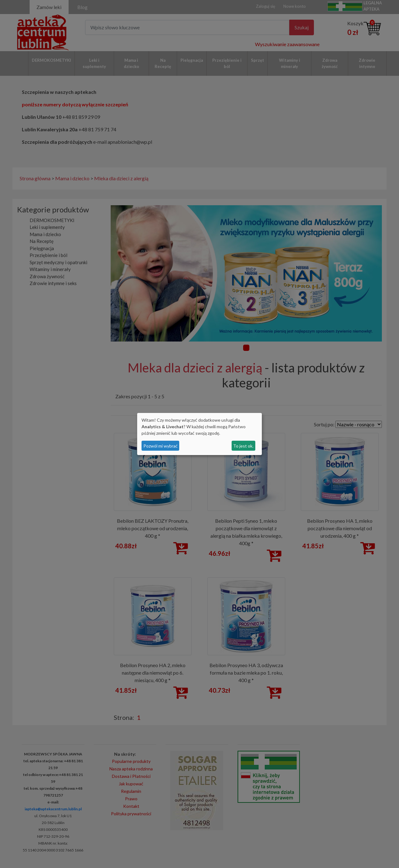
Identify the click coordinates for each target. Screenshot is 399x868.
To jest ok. (243, 446)
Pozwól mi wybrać (161, 446)
